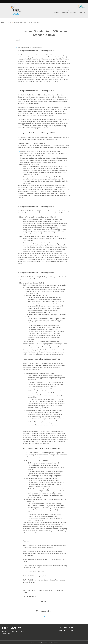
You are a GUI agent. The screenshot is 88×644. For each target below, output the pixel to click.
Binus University (65, 10)
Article (19, 40)
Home (3, 23)
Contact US (83, 10)
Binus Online (74, 10)
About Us (56, 12)
